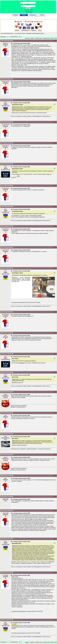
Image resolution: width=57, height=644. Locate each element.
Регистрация (29, 13)
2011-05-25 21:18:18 (7, 143)
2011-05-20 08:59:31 (7, 41)
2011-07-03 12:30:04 (7, 573)
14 (15, 37)
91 (20, 37)
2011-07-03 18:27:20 (7, 620)
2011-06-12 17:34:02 (7, 539)
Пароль (28, 4)
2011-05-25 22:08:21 (7, 186)
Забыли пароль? (29, 10)
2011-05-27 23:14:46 (7, 354)
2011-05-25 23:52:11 (7, 268)
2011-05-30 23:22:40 (7, 455)
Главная (15, 15)
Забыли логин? (29, 11)
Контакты (33, 15)
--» (21, 37)
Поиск (40, 30)
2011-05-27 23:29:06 (7, 372)
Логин (28, 1)
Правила (34, 30)
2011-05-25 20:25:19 (7, 100)
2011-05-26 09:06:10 (7, 312)
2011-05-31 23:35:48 (7, 476)
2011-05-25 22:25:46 (7, 207)
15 (17, 37)
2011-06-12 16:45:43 (7, 510)
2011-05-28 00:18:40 (7, 392)
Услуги (42, 15)
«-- (7, 37)
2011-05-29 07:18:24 (7, 434)
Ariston (32, 38)
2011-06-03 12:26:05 (7, 497)
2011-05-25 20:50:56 (7, 122)
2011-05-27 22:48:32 (7, 333)
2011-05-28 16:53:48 (7, 413)
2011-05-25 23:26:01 (7, 247)
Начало (17, 30)
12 (12, 37)
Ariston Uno (39, 38)
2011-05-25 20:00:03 (7, 79)
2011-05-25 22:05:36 (7, 164)
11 (11, 37)
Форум (24, 15)
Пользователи (25, 30)
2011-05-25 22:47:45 (7, 226)
